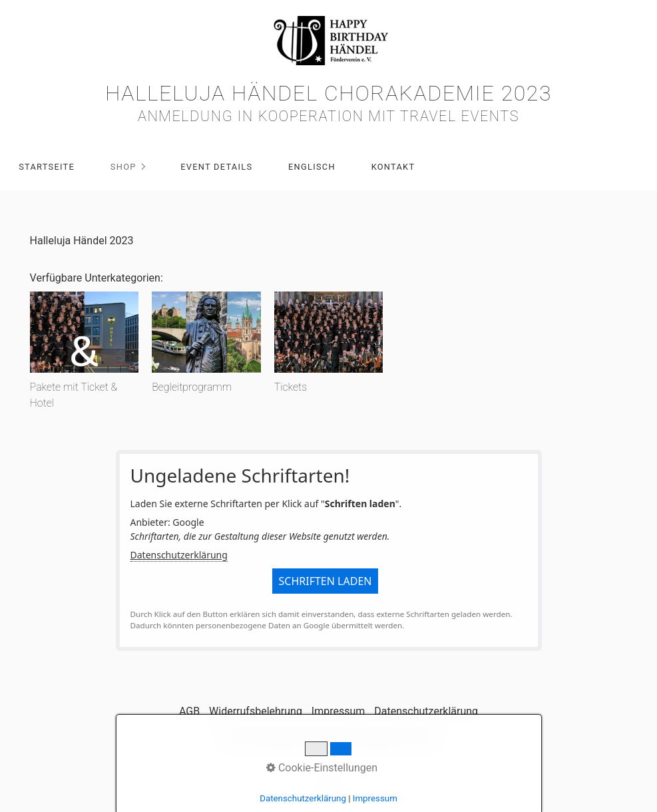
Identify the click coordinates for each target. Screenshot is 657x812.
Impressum (338, 711)
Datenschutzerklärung (179, 555)
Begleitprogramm (192, 387)
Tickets (291, 387)
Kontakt (393, 167)
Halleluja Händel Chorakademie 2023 (328, 93)
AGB (189, 711)
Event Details (216, 167)
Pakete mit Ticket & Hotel (74, 395)
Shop (123, 167)
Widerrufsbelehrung (256, 711)
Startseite (47, 167)
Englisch (312, 167)
